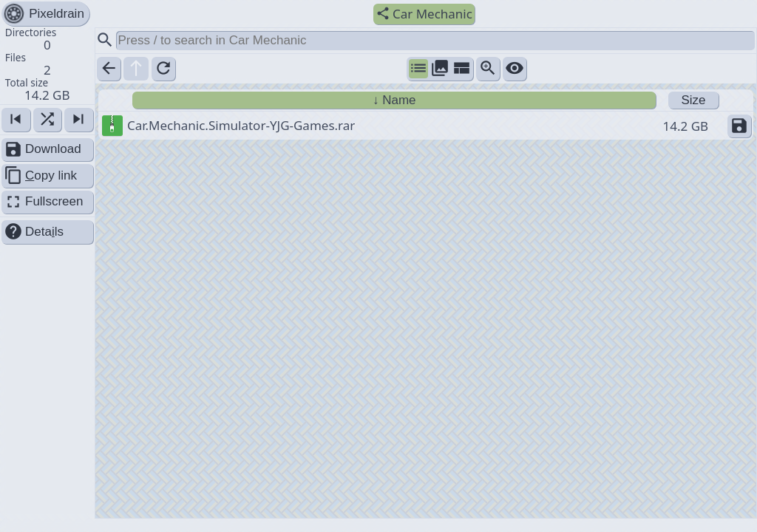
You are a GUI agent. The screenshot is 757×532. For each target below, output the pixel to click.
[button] (47, 65)
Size (693, 100)
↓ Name (394, 100)
